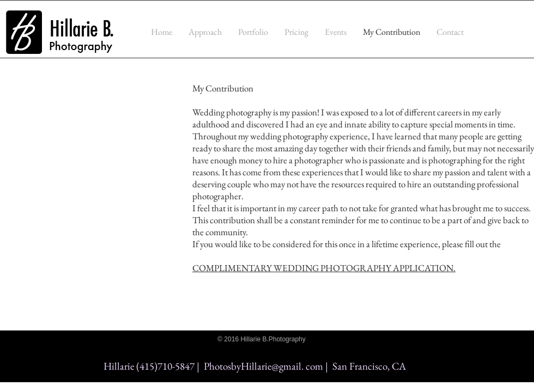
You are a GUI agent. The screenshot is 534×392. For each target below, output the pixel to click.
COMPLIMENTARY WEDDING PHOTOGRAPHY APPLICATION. (324, 268)
